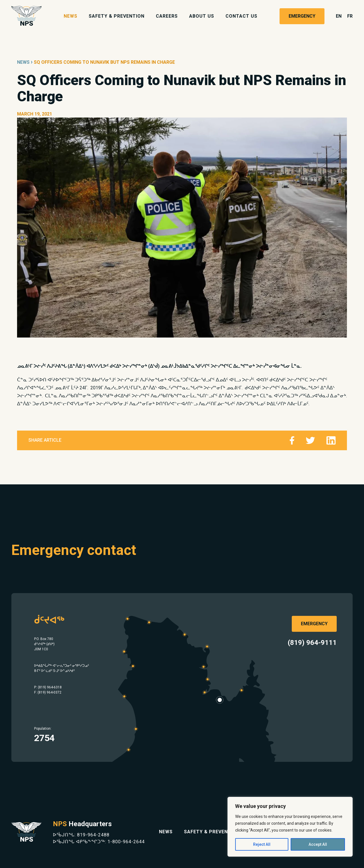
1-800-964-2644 (126, 842)
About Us (202, 16)
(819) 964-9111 (312, 643)
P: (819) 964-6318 (48, 687)
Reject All (262, 844)
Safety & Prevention (117, 16)
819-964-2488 (93, 835)
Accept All (318, 844)
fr (350, 16)
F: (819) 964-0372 (48, 692)
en (339, 16)
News (71, 16)
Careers (167, 16)
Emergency (302, 16)
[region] (290, 827)
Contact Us (241, 16)
